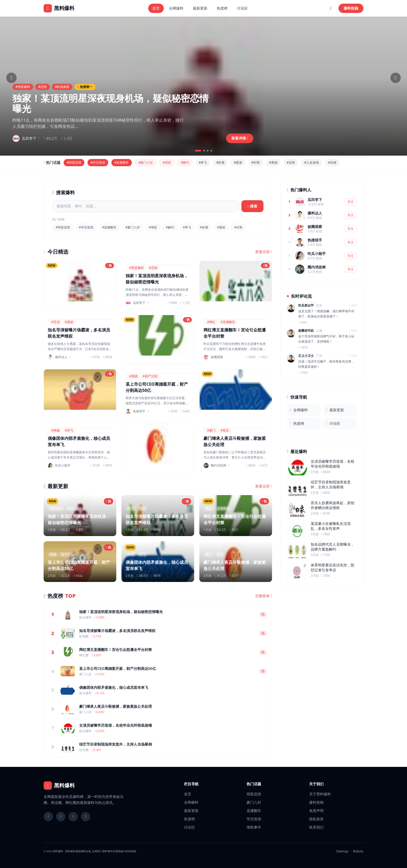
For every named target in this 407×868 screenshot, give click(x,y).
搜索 (252, 206)
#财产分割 (150, 376)
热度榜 (222, 8)
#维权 (167, 162)
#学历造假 (98, 162)
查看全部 (264, 252)
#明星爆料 (23, 87)
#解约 (185, 162)
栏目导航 (191, 784)
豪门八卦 (254, 802)
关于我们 (316, 784)
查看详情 (240, 138)
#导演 (56, 322)
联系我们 (316, 827)
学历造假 (254, 819)
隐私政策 (316, 819)
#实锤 (332, 162)
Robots (358, 851)
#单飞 (203, 162)
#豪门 (211, 430)
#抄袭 (220, 162)
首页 (156, 8)
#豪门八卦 (146, 162)
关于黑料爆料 (320, 794)
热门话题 (254, 784)
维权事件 (254, 827)
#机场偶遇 (62, 87)
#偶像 (56, 430)
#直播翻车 (122, 162)
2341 (303, 322)
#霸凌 (238, 162)
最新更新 (200, 8)
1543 (303, 373)
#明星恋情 (74, 162)
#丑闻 (291, 162)
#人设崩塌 (311, 162)
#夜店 (225, 430)
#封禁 (256, 162)
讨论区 (242, 8)
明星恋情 (254, 794)
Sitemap (342, 851)
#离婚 (273, 162)
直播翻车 (254, 811)
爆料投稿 (351, 8)
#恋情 (43, 87)
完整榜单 (264, 596)
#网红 (211, 322)
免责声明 (316, 811)
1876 (303, 348)
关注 (350, 202)
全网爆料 (176, 8)
